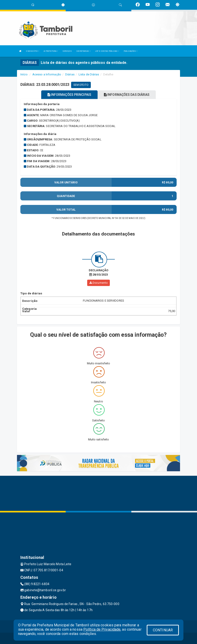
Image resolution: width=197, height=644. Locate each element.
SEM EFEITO (81, 85)
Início (24, 74)
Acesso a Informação (47, 74)
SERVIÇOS (67, 51)
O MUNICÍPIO (33, 51)
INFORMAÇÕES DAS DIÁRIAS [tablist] (127, 95)
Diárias (70, 74)
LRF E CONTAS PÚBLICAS (107, 51)
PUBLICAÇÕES (131, 51)
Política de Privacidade (102, 629)
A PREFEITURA (51, 51)
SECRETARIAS (83, 51)
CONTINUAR (163, 630)
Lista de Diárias (89, 74)
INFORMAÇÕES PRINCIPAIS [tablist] (69, 95)
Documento (98, 283)
